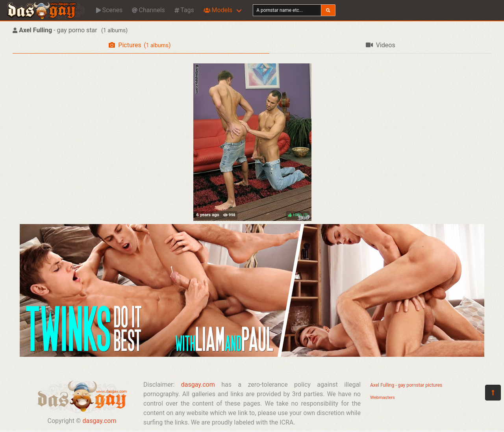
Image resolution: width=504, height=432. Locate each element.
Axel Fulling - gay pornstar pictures (406, 385)
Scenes (109, 10)
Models (218, 10)
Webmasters (383, 398)
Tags (184, 10)
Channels (148, 10)
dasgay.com (99, 421)
